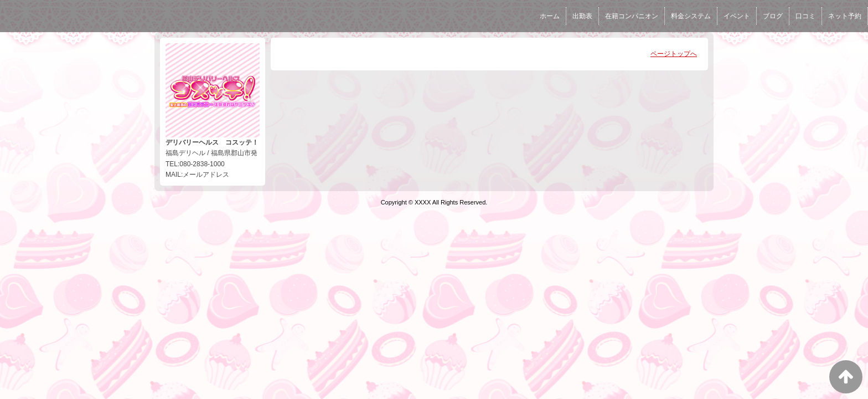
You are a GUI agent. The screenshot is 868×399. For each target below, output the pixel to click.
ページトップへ (674, 54)
